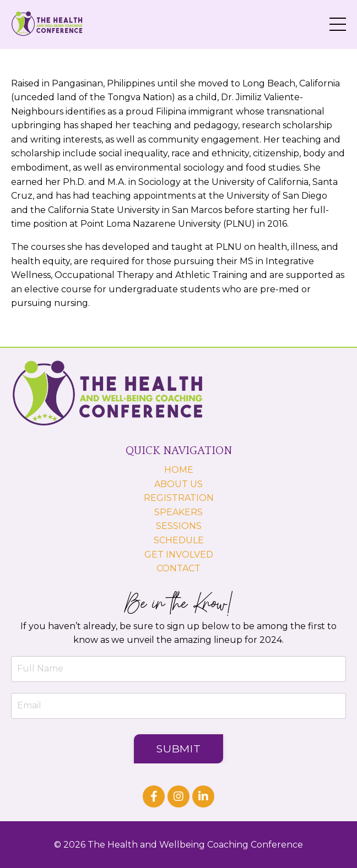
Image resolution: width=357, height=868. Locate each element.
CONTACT (178, 568)
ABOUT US (178, 484)
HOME (179, 470)
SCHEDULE (179, 540)
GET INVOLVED (179, 555)
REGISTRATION (179, 498)
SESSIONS (179, 526)
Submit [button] (179, 749)
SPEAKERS (178, 512)
